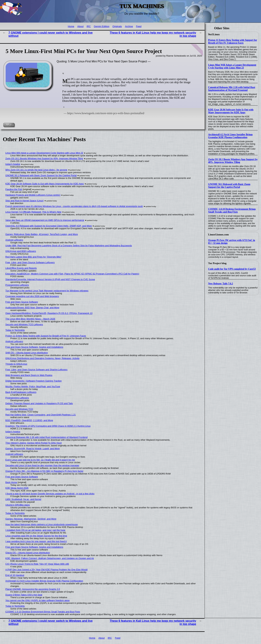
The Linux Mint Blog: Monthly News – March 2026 (30, 319)
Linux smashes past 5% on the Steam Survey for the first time (36, 536)
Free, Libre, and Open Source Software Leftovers (30, 262)
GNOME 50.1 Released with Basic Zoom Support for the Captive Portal (229, 186)
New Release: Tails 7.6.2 (221, 284)
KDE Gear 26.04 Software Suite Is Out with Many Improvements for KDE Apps (231, 111)
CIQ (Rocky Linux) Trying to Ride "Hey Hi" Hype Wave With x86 (37, 564)
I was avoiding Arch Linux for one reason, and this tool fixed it (36, 541)
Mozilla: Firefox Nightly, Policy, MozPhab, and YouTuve (33, 386)
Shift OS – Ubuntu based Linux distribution (27, 353)
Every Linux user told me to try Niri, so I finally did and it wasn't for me (40, 460)
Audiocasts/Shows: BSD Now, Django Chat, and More (32, 308)
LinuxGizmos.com (218, 235)
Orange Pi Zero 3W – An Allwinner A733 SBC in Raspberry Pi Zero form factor (44, 471)
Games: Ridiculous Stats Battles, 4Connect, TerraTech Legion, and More (42, 234)
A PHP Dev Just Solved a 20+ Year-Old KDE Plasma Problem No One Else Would (47, 570)
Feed (139, 26)
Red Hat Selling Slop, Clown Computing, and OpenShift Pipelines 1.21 (41, 415)
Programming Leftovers (17, 285)
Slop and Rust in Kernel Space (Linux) (25, 201)
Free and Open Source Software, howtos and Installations (34, 347)
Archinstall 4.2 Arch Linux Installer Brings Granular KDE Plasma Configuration (230, 136)
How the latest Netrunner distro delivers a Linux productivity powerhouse (42, 524)
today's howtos (13, 164)
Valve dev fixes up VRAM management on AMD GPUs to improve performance (45, 220)
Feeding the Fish (14, 189)
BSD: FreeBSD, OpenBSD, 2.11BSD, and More (29, 420)
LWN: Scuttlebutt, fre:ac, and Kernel (23, 499)
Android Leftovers (14, 240)
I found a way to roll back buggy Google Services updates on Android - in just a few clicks (50, 494)
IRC (89, 26)
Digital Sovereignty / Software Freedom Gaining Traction (34, 381)
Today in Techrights (15, 330)
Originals (117, 26)
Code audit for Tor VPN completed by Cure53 (232, 269)
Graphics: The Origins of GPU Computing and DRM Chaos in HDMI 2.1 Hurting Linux (48, 426)
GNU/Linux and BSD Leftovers (21, 251)
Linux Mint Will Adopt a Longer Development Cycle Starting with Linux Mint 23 (232, 66)
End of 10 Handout (15, 575)
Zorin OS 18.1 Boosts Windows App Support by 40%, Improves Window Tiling (233, 161)
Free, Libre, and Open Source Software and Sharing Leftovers (36, 370)
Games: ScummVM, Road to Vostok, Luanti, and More (33, 449)
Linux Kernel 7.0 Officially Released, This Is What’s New (33, 212)
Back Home (11, 482)
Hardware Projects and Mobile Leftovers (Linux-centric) (33, 195)
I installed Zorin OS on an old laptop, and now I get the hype (35, 530)
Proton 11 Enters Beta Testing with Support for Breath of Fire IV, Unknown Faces (233, 41)
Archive (129, 26)
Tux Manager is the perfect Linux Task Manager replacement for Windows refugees (47, 291)
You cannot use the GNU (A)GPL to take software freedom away (38, 600)
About (80, 26)
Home (71, 26)
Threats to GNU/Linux (16, 364)
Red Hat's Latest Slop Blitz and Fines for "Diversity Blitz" (34, 257)
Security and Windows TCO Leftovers (24, 324)
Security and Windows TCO (19, 409)
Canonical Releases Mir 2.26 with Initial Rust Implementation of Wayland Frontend (232, 89)
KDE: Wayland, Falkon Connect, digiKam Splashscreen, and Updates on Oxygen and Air (50, 558)
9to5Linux (214, 34)
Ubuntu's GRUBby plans (18, 505)
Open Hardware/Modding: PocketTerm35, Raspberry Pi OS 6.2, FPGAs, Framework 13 (49, 313)
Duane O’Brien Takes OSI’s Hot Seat (24, 595)
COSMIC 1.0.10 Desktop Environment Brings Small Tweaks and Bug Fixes (232, 210)
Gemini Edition (102, 26)
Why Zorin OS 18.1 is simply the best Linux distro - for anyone (36, 170)
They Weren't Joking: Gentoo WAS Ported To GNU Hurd (34, 443)
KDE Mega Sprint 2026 (17, 488)
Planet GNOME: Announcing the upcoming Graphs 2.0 (33, 589)
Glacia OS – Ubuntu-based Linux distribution (28, 553)
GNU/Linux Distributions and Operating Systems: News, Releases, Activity (42, 358)
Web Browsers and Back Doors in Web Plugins (29, 375)
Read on (9, 125)
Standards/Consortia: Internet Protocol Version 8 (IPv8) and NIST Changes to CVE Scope (50, 279)
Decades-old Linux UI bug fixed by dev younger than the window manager (42, 465)
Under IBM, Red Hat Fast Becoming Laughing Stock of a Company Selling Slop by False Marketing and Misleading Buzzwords (69, 246)
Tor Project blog (217, 263)
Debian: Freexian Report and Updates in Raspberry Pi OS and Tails (39, 403)
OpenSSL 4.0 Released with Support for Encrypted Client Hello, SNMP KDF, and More (49, 226)
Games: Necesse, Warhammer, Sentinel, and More (31, 519)
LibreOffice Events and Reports (21, 268)
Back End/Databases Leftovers (21, 392)
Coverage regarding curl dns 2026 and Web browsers (32, 296)
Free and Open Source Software (22, 302)
